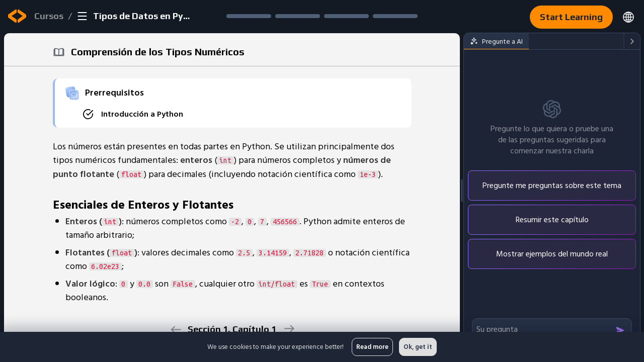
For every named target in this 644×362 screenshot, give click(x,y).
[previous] (175, 330)
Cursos (49, 16)
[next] (289, 329)
